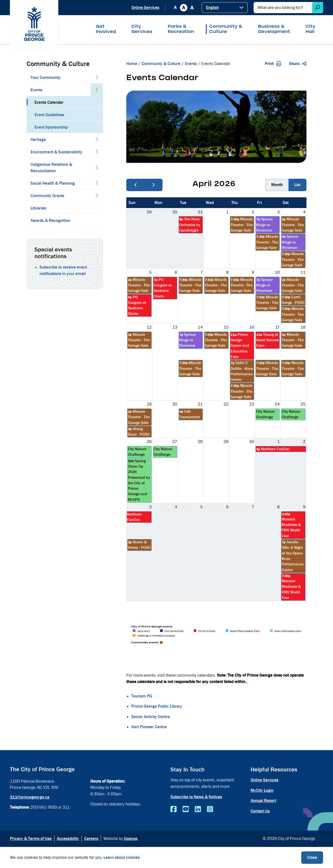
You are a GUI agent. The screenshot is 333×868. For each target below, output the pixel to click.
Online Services (145, 8)
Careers (91, 839)
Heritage (38, 140)
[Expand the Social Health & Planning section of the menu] (97, 183)
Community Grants (47, 196)
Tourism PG (142, 696)
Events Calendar (49, 102)
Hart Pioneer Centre (149, 727)
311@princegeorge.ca (30, 797)
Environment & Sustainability (56, 152)
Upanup (131, 839)
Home (132, 64)
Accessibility (68, 839)
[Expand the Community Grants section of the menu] (97, 195)
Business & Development (274, 30)
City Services (142, 30)
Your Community (46, 78)
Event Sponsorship (51, 127)
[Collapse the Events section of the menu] (97, 90)
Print (273, 64)
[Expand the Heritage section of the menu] (97, 139)
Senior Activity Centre (150, 717)
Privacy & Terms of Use (31, 839)
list (297, 185)
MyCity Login (262, 790)
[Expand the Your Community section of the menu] (97, 77)
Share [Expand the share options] (298, 64)
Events (36, 90)
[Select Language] (225, 8)
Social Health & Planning (53, 183)
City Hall (310, 30)
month (277, 185)
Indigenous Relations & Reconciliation (51, 168)
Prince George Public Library (157, 706)
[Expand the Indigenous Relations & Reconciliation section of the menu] (97, 167)
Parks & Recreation (181, 30)
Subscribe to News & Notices (196, 797)
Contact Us (260, 811)
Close (312, 857)
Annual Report (263, 801)
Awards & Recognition (50, 221)
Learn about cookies (122, 857)
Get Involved (106, 30)
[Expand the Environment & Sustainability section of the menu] (97, 152)
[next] (154, 185)
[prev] (135, 185)
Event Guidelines (49, 115)
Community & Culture (226, 30)
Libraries (38, 208)
